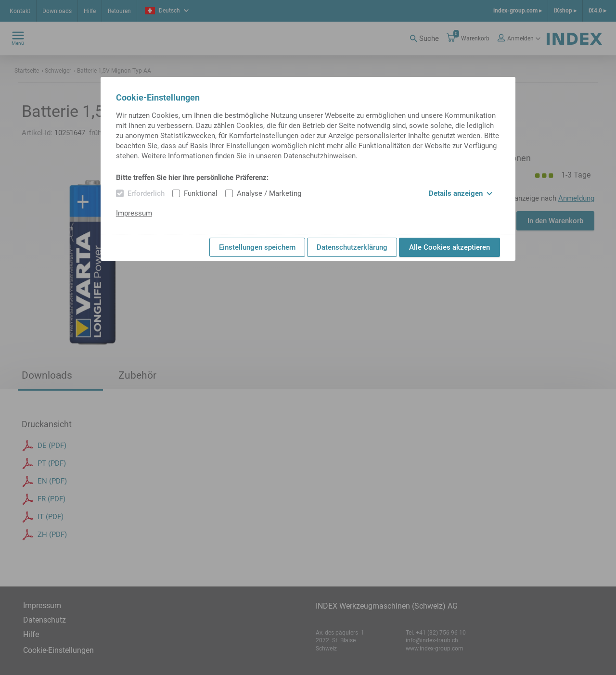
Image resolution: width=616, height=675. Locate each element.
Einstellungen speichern (257, 247)
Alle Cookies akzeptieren (449, 247)
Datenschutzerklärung (352, 247)
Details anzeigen (461, 193)
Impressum (134, 213)
